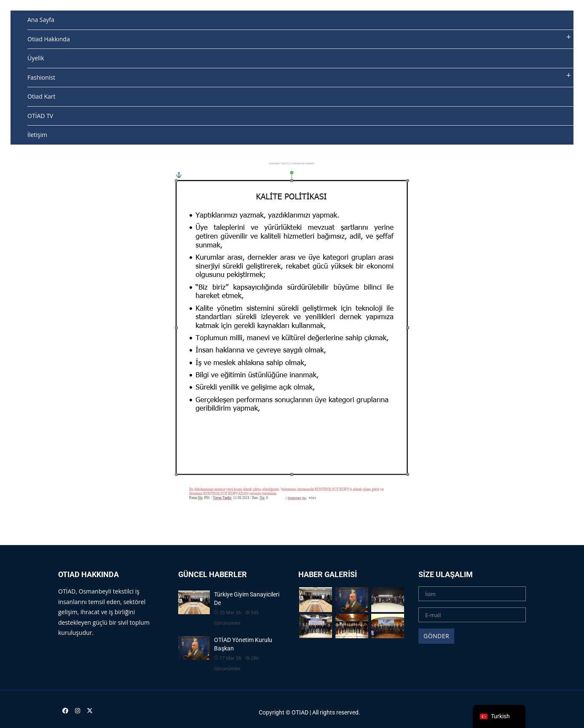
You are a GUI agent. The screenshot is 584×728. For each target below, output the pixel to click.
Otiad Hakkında (49, 39)
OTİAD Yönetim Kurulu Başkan (243, 644)
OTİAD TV (40, 116)
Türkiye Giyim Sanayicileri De (247, 599)
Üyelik (36, 58)
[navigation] (499, 716)
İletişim (37, 135)
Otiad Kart (41, 96)
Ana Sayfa (41, 20)
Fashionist (41, 77)
